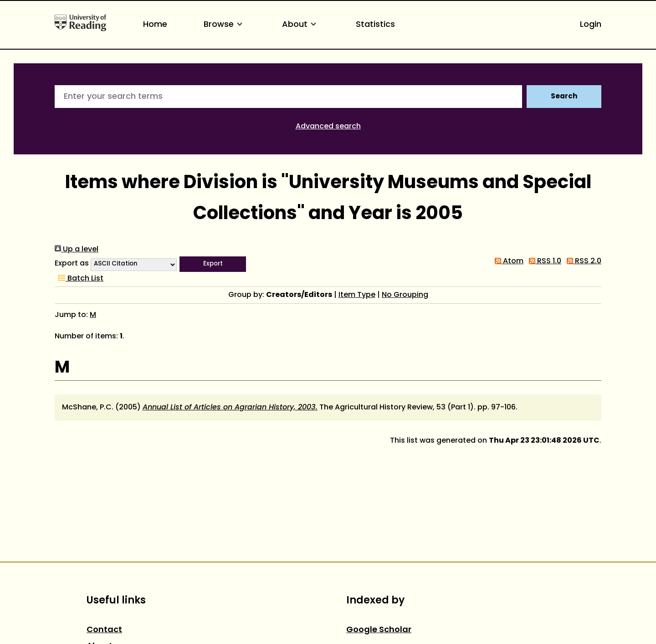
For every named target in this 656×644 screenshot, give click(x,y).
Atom (507, 261)
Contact (104, 630)
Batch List (79, 279)
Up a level (77, 250)
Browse (225, 25)
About (301, 25)
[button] (213, 264)
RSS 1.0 (543, 261)
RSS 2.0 (582, 261)
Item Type (357, 295)
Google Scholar (379, 630)
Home (155, 25)
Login (591, 25)
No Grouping (405, 295)
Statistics (375, 25)
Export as (72, 264)
